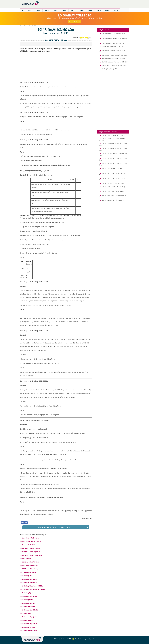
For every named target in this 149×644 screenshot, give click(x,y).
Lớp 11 (107, 10)
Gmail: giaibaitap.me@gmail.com (86, 639)
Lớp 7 (73, 10)
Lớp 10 (99, 10)
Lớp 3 (38, 10)
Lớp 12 (116, 10)
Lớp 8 (81, 10)
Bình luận (24, 523)
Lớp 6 (64, 10)
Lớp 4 (47, 10)
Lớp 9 (90, 10)
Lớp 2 (30, 10)
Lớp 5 (56, 10)
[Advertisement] (56, 68)
